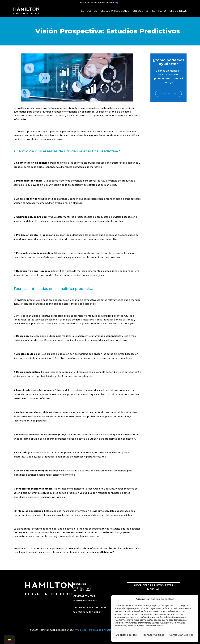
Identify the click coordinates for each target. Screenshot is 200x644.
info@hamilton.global (86, 601)
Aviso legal (81, 630)
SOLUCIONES (141, 11)
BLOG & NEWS (178, 11)
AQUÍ (117, 2)
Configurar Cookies (181, 635)
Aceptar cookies (126, 635)
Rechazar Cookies (153, 635)
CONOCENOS (89, 11)
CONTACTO (159, 11)
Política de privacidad (102, 630)
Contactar (168, 94)
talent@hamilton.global (87, 612)
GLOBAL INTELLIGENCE (115, 11)
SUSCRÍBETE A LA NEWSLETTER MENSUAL (153, 587)
